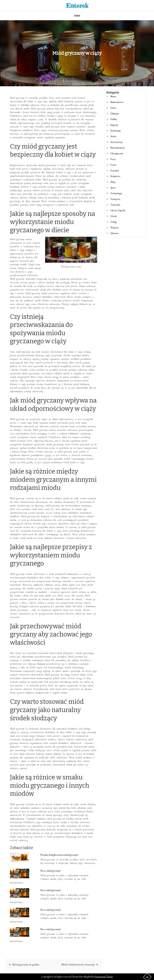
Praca (113, 159)
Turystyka (115, 205)
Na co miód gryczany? (51, 871)
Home (77, 16)
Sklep (113, 182)
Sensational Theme (104, 977)
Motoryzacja (116, 142)
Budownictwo (117, 102)
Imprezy (114, 125)
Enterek (77, 5)
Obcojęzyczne (117, 153)
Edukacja (115, 113)
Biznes (113, 96)
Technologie (116, 193)
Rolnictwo (115, 176)
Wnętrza (114, 228)
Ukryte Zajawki (118, 210)
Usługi (114, 222)
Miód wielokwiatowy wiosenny (78, 964)
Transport (115, 199)
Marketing (115, 131)
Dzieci (113, 108)
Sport (113, 188)
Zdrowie (114, 233)
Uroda (114, 216)
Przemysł (115, 171)
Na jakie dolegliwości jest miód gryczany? (59, 855)
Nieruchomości (118, 148)
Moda (113, 136)
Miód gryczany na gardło (26, 964)
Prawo (113, 165)
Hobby (114, 119)
